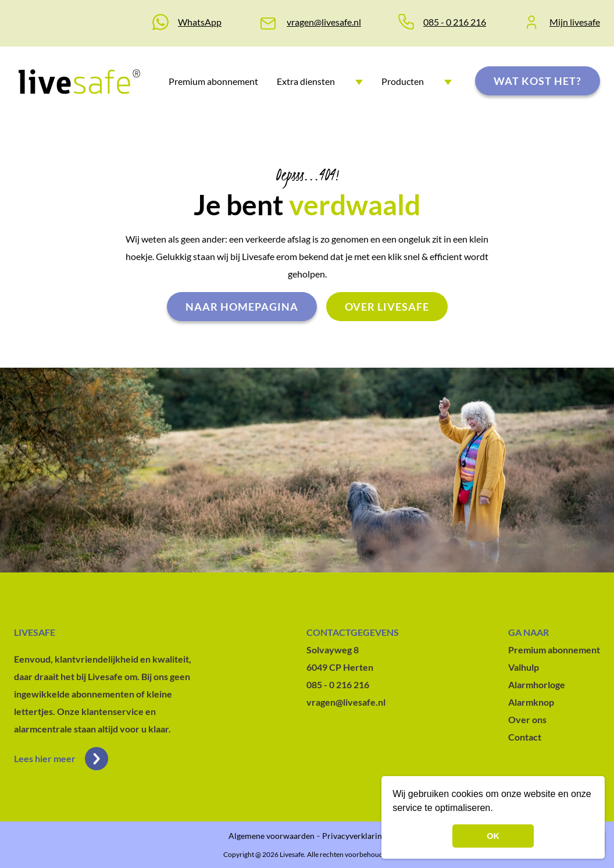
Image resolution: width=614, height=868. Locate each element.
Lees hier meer (61, 759)
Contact (525, 737)
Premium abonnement (213, 81)
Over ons (527, 719)
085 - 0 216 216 (455, 22)
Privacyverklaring (354, 836)
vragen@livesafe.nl (324, 22)
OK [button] (493, 836)
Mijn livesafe (575, 22)
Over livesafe (387, 307)
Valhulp (524, 667)
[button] (497, 809)
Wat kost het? (538, 81)
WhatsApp (200, 22)
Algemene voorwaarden (272, 836)
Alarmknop (531, 702)
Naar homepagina (242, 307)
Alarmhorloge (537, 684)
